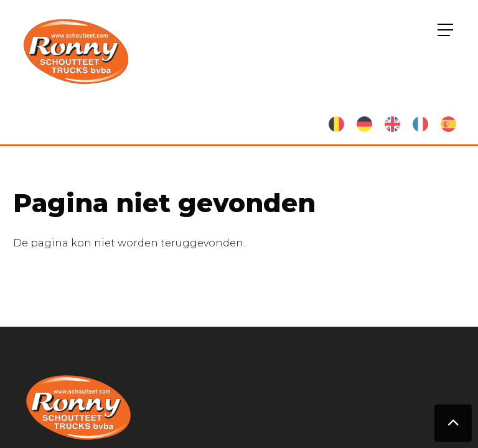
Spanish (448, 124)
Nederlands (336, 124)
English (392, 124)
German (364, 124)
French (420, 124)
